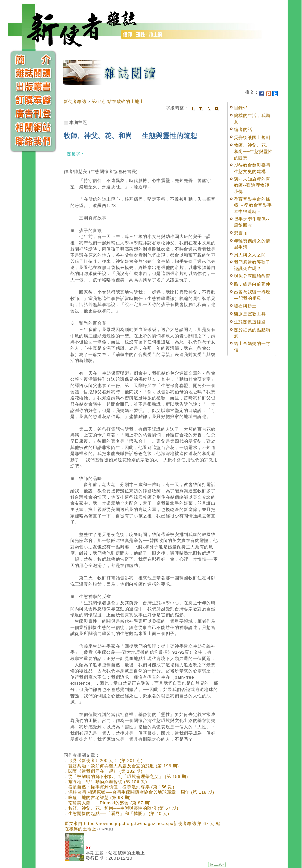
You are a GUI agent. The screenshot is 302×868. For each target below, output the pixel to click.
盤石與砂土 (245, 306)
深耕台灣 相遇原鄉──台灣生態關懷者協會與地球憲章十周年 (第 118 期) (141, 792)
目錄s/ (241, 108)
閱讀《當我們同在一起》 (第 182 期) (105, 771)
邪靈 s (241, 233)
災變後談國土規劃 (252, 138)
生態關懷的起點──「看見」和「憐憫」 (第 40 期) (119, 814)
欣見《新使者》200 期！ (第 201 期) (105, 760)
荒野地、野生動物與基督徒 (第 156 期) (108, 782)
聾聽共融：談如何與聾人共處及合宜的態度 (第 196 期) (124, 766)
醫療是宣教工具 (250, 314)
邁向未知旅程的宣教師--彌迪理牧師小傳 (252, 185)
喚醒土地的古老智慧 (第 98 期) (100, 798)
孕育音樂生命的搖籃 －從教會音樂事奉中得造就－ (253, 205)
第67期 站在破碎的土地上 (118, 102)
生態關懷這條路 (250, 322)
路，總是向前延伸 (252, 284)
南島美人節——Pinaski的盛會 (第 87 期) (110, 803)
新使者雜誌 (75, 102)
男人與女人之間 (250, 255)
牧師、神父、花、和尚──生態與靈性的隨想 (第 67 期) (123, 808)
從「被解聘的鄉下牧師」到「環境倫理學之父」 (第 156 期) (128, 776)
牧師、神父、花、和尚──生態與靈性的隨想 (253, 151)
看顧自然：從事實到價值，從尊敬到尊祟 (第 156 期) (121, 787)
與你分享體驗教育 (252, 276)
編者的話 (243, 130)
